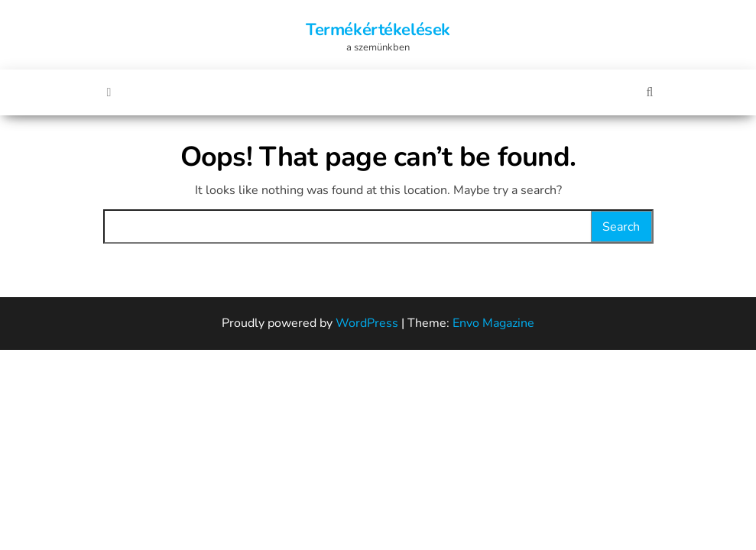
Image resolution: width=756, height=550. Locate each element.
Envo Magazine (493, 323)
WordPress (367, 323)
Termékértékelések (378, 30)
